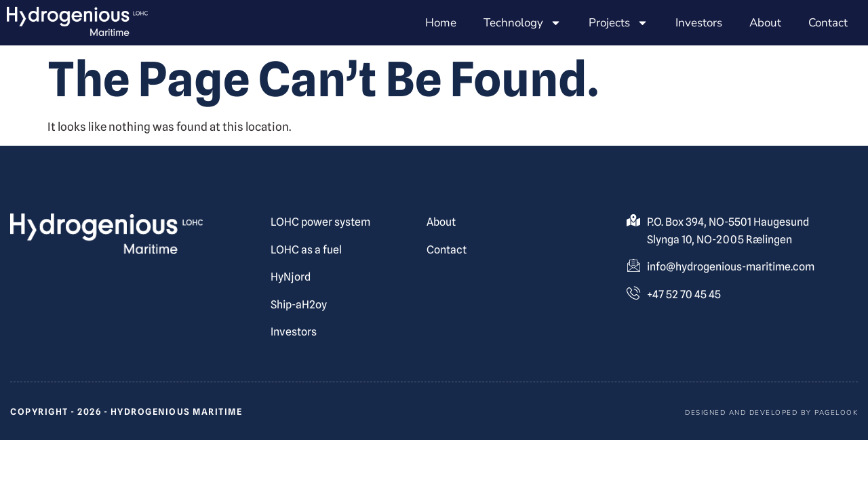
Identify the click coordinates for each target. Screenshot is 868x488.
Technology (522, 23)
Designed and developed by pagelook (771, 413)
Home (441, 23)
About (765, 23)
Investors (699, 23)
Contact (828, 23)
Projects (618, 23)
